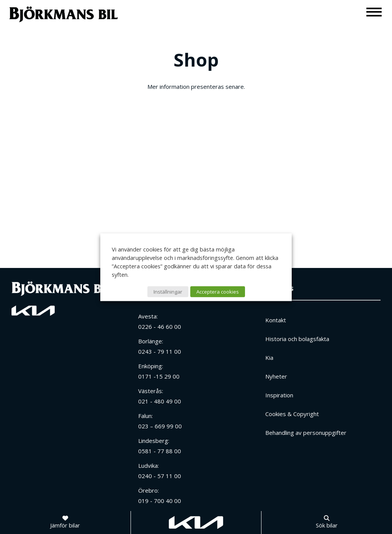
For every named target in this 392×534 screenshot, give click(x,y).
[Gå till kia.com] (196, 523)
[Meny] (374, 12)
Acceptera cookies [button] (218, 291)
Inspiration (279, 395)
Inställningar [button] (168, 291)
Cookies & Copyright (292, 414)
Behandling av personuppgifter (306, 433)
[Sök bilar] (327, 523)
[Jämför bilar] (65, 523)
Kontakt (276, 320)
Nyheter (276, 376)
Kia (269, 358)
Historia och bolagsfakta (297, 339)
